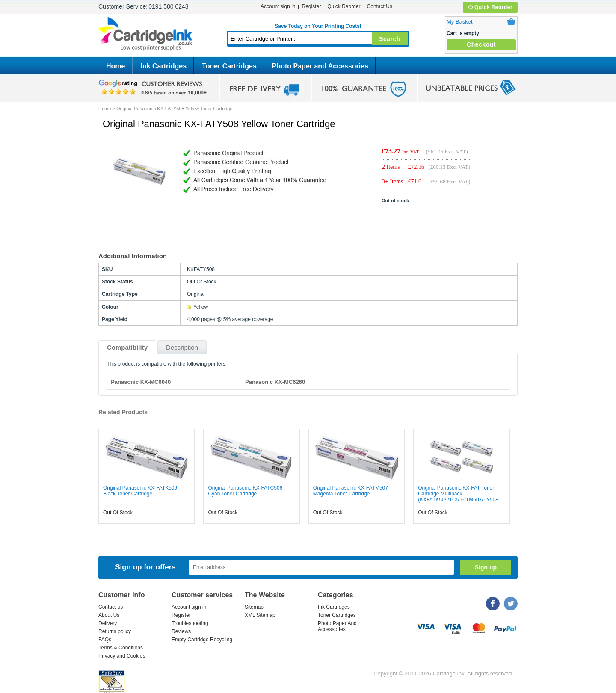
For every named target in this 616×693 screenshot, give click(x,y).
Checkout (481, 44)
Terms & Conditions (121, 648)
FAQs (105, 640)
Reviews (181, 631)
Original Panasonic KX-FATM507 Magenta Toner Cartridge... (351, 491)
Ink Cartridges (163, 66)
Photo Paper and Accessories (320, 66)
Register (311, 6)
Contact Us (380, 6)
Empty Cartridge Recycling (202, 640)
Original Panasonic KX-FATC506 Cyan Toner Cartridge (245, 491)
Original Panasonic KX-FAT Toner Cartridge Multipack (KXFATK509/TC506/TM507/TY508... (460, 494)
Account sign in (278, 6)
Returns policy (115, 631)
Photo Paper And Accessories (337, 626)
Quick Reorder (490, 7)
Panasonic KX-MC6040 (141, 382)
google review (154, 88)
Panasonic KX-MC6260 (275, 382)
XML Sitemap (260, 615)
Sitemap (254, 607)
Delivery (108, 623)
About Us (109, 615)
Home (115, 66)
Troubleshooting (190, 623)
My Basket (460, 22)
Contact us (111, 607)
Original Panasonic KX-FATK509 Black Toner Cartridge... (140, 491)
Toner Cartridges (229, 66)
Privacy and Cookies (122, 656)
